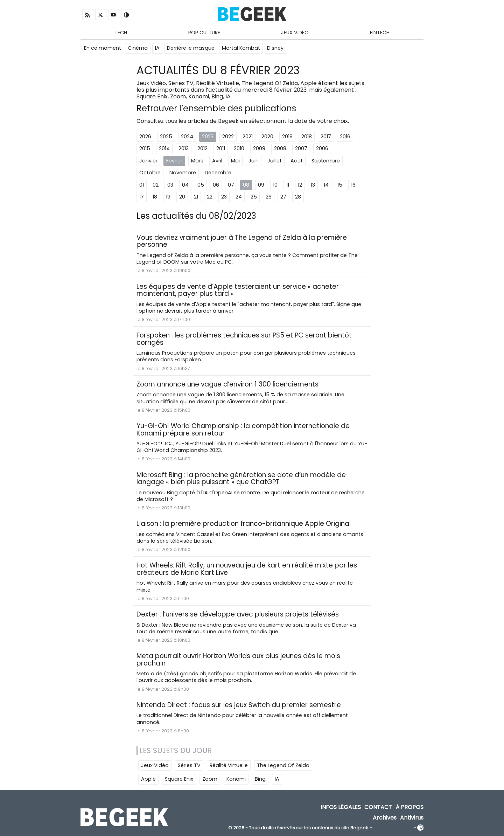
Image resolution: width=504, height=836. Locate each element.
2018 (307, 137)
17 (142, 197)
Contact (378, 808)
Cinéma (138, 48)
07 (231, 185)
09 (261, 185)
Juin (254, 161)
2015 (145, 149)
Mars (197, 161)
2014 (164, 149)
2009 (259, 149)
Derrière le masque (191, 48)
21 (196, 197)
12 (300, 185)
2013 (184, 149)
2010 (239, 149)
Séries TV (189, 766)
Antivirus (412, 818)
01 (142, 185)
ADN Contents (393, 829)
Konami (236, 780)
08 (246, 185)
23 (224, 197)
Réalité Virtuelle (229, 766)
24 (239, 197)
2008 (280, 149)
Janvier (148, 161)
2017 (326, 137)
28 (298, 197)
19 (168, 197)
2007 (301, 149)
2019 (287, 137)
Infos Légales (341, 808)
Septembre (326, 161)
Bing (260, 780)
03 (170, 185)
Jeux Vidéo (295, 33)
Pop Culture (204, 33)
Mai (235, 161)
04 (185, 185)
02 (156, 185)
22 (210, 197)
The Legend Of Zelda (283, 766)
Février (174, 161)
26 (269, 197)
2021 (248, 137)
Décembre (218, 173)
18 (155, 197)
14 (326, 185)
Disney (276, 48)
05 (201, 185)
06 (216, 185)
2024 (187, 137)
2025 (166, 137)
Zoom (210, 780)
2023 (208, 137)
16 (353, 185)
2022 (228, 137)
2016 (345, 137)
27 (283, 197)
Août (297, 161)
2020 (267, 137)
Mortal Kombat (241, 48)
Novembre (183, 173)
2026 (145, 137)
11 (288, 185)
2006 (322, 149)
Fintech (380, 33)
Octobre (150, 173)
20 (182, 197)
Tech (121, 33)
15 (340, 185)
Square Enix (179, 780)
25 (254, 197)
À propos (409, 808)
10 (275, 185)
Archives (385, 818)
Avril (217, 161)
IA (157, 48)
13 (313, 185)
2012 (202, 149)
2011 (221, 149)
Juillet (275, 161)
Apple (148, 780)
